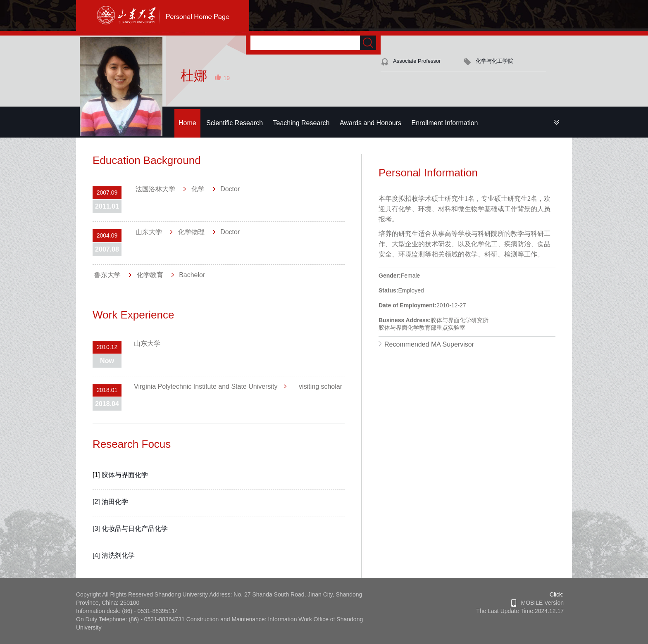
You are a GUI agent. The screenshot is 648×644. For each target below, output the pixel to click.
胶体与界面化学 (125, 475)
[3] (97, 529)
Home (187, 123)
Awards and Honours (370, 123)
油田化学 (115, 502)
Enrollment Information (445, 123)
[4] (97, 555)
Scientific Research (235, 123)
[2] (97, 502)
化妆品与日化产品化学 (135, 529)
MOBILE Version (537, 603)
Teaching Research (301, 123)
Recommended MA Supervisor (429, 344)
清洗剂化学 (118, 555)
